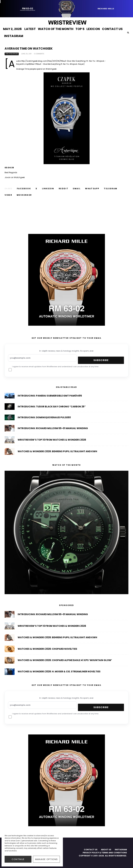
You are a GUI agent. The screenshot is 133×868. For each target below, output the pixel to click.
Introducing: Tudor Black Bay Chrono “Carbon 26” (52, 407)
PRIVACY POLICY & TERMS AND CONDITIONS (105, 853)
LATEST (30, 29)
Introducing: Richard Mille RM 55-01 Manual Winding (53, 615)
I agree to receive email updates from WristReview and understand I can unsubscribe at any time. (54, 369)
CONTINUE (18, 859)
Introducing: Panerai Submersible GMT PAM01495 (50, 396)
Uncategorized (12, 54)
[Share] (24, 189)
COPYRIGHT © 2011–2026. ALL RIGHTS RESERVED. (103, 856)
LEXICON (93, 29)
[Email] (77, 189)
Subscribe (101, 360)
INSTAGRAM (14, 36)
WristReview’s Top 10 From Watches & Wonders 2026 (52, 627)
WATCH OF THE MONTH (56, 29)
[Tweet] (36, 189)
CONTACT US (112, 29)
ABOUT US (106, 850)
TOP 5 (80, 29)
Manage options (46, 859)
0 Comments (39, 54)
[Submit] (64, 189)
